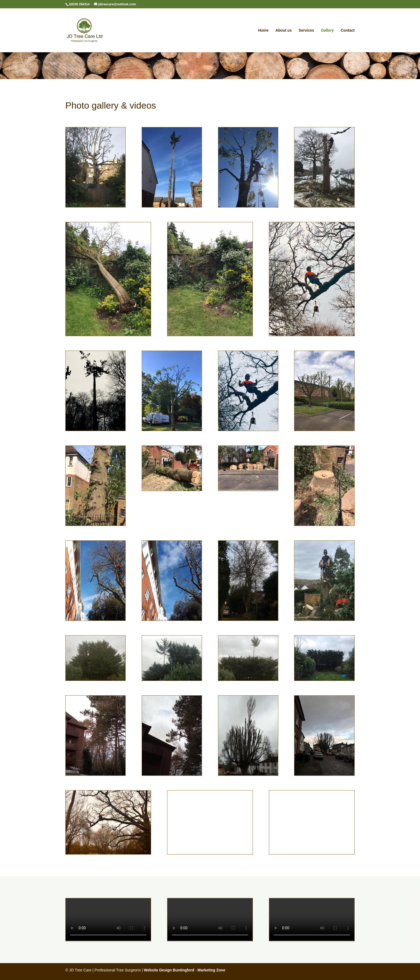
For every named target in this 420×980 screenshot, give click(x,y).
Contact (348, 30)
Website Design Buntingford (169, 970)
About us (284, 30)
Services (306, 30)
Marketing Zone (211, 970)
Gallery (327, 30)
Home (263, 30)
